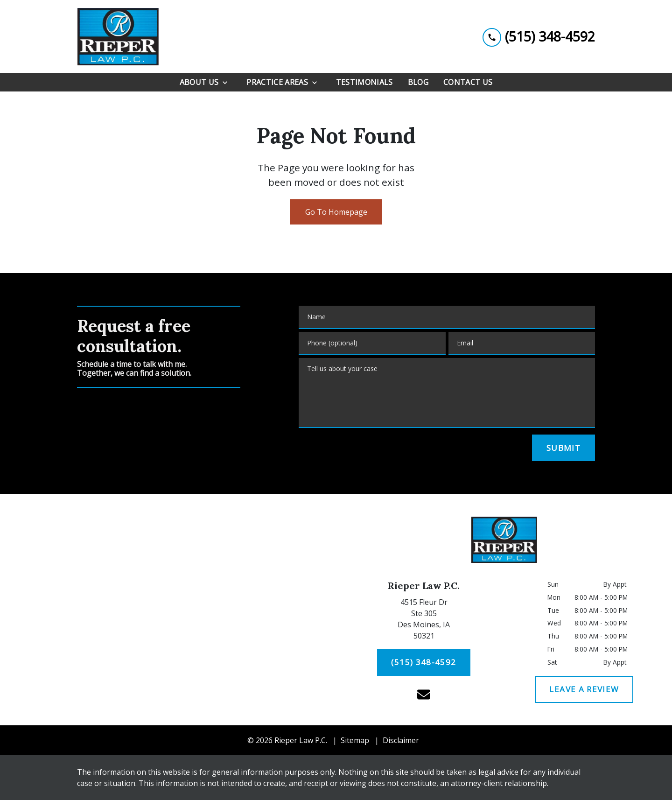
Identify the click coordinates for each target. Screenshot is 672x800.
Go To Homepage (336, 212)
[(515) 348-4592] (424, 662)
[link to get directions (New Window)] (424, 621)
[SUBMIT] (563, 448)
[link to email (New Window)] (424, 695)
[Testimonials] (364, 82)
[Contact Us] (468, 82)
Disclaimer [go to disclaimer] (401, 740)
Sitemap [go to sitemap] (355, 740)
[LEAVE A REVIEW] (584, 689)
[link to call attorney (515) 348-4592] (539, 36)
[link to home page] (118, 36)
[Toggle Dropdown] (228, 82)
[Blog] (418, 82)
